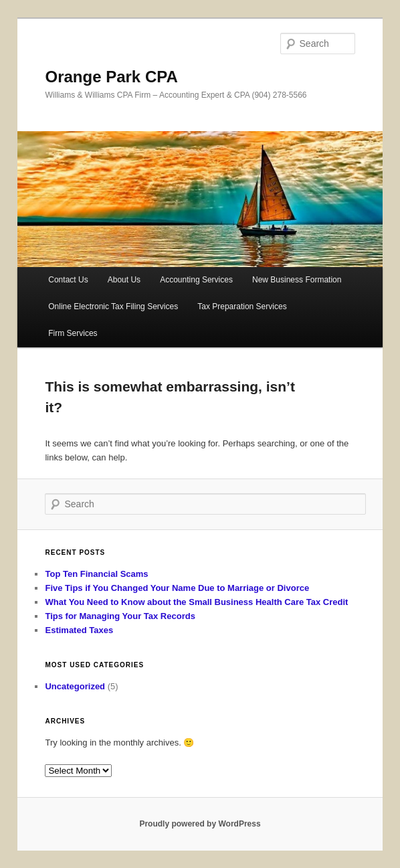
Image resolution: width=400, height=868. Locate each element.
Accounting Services (196, 280)
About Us (124, 280)
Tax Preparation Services (242, 307)
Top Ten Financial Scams (96, 574)
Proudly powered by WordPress (200, 824)
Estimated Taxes (79, 630)
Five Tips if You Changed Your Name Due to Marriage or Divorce (177, 588)
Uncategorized (75, 686)
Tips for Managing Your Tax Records (120, 616)
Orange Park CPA (111, 77)
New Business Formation (297, 280)
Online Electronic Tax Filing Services (113, 307)
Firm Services (73, 333)
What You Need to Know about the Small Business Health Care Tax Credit (196, 602)
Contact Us (68, 280)
